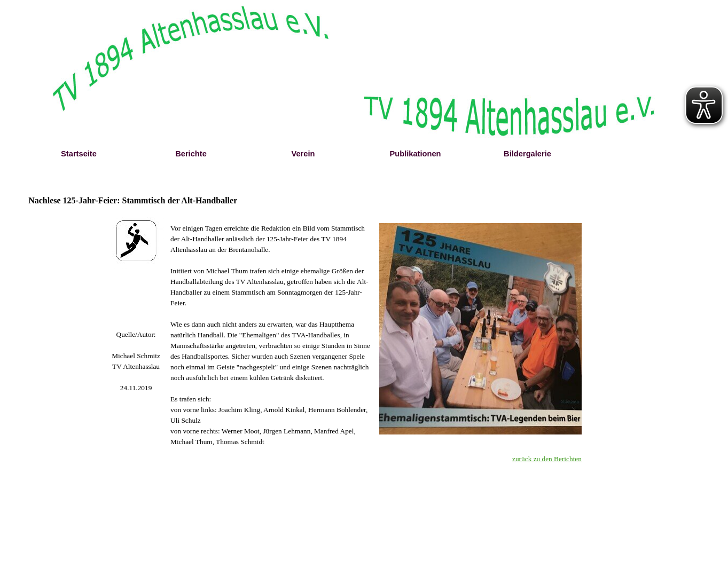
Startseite (79, 154)
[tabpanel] (136, 361)
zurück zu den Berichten (547, 459)
